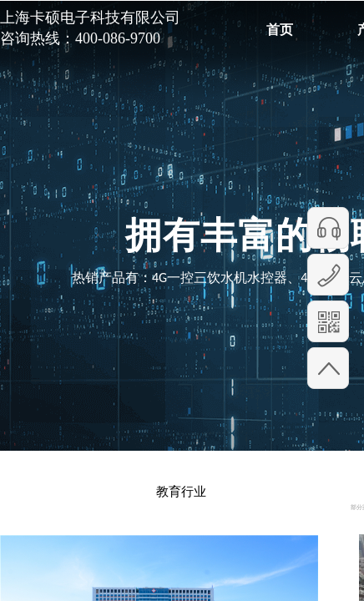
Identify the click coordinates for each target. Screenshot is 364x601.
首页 (280, 30)
